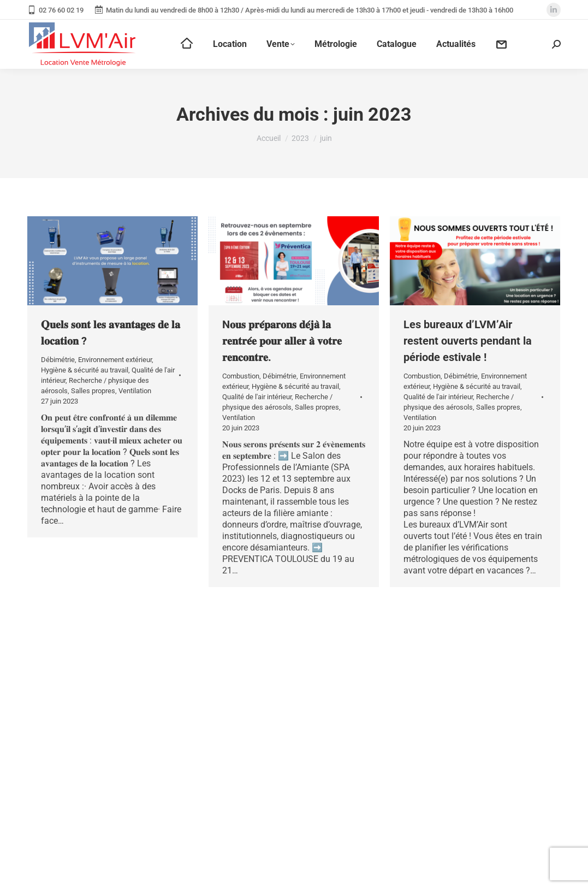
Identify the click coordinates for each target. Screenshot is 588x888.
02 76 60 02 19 (55, 10)
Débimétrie (58, 360)
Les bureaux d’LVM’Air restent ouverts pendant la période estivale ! (468, 341)
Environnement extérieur (115, 360)
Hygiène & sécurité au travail (85, 370)
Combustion (241, 376)
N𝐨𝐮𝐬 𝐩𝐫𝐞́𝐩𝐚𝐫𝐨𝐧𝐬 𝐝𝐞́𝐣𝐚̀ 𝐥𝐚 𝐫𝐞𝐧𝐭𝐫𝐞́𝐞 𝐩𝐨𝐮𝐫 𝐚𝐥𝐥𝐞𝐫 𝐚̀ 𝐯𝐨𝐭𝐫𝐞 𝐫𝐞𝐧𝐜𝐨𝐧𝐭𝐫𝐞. (282, 341)
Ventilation (135, 391)
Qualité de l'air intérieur (257, 397)
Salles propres (93, 391)
